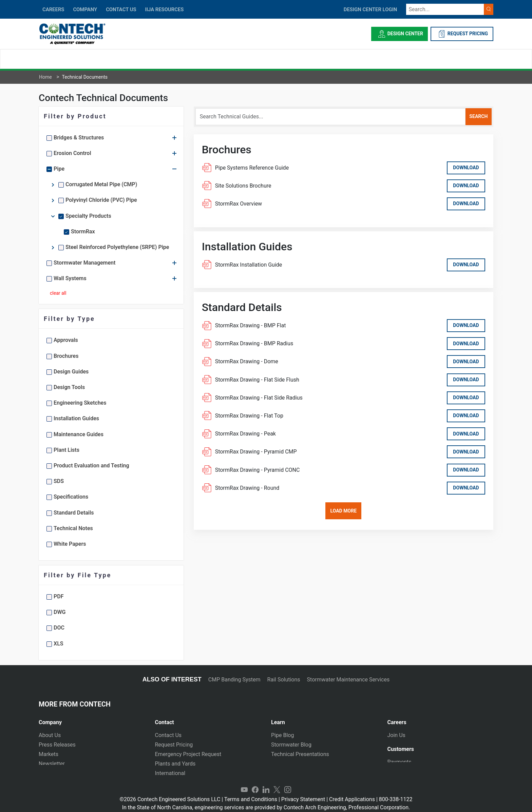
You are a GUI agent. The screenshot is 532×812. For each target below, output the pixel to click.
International (170, 773)
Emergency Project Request (188, 754)
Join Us (396, 735)
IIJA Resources (164, 9)
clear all (58, 293)
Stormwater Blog (291, 745)
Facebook (255, 784)
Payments (400, 762)
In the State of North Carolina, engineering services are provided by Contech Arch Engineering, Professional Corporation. (266, 801)
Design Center (400, 34)
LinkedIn (266, 784)
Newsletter (52, 764)
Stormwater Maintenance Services (348, 680)
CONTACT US (121, 9)
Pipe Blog (282, 735)
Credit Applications (352, 793)
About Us (50, 735)
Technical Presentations (300, 754)
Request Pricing (174, 745)
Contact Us (168, 735)
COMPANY (85, 9)
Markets (49, 754)
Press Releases (57, 745)
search (478, 116)
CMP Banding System (234, 680)
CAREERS (53, 9)
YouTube (244, 784)
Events (47, 773)
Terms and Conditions (251, 793)
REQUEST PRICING (462, 34)
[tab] (92, 720)
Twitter (277, 784)
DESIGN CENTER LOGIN (370, 9)
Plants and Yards (175, 764)
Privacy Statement (303, 793)
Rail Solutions (284, 680)
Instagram (288, 784)
